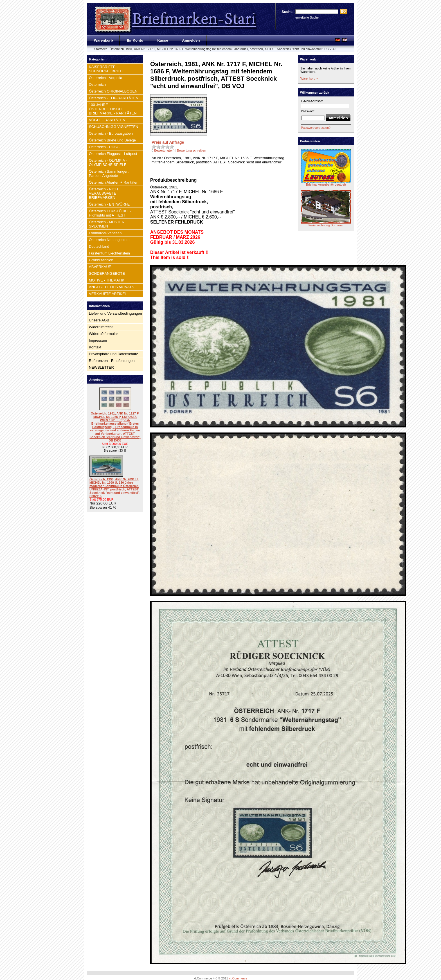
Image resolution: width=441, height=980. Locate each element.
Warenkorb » (309, 78)
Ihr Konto (135, 40)
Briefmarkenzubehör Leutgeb (326, 184)
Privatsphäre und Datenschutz (113, 354)
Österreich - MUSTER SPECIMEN (107, 224)
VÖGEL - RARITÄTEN (107, 120)
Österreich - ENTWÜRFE (109, 204)
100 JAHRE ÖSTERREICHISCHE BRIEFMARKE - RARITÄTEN (113, 109)
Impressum (98, 340)
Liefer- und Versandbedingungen (115, 313)
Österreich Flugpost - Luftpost (113, 154)
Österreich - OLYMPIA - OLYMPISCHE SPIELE (108, 163)
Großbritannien (101, 260)
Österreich (97, 85)
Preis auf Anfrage (168, 142)
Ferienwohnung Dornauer (326, 225)
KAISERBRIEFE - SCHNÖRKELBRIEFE (107, 69)
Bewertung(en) (164, 150)
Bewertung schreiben (191, 150)
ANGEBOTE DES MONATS (112, 287)
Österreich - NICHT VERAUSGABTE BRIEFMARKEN (104, 193)
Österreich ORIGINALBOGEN (113, 91)
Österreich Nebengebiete (109, 240)
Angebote (96, 380)
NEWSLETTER (101, 367)
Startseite (101, 49)
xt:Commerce (238, 978)
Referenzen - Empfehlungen (112, 361)
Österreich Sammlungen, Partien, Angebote (109, 174)
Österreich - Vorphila (106, 78)
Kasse (163, 40)
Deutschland (99, 246)
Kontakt (95, 347)
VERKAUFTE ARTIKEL (108, 294)
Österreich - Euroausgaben (111, 133)
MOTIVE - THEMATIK (107, 280)
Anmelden (191, 40)
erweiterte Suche (307, 17)
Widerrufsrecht (101, 327)
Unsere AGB (99, 320)
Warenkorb (103, 40)
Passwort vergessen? (316, 128)
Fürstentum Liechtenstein (109, 253)
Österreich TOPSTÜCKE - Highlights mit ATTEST (110, 213)
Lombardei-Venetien (105, 233)
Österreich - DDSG (104, 147)
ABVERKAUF (100, 267)
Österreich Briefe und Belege (112, 140)
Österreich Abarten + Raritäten (114, 182)
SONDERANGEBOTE (107, 273)
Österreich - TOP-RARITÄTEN (114, 98)
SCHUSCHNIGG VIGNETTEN (114, 127)
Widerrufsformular (103, 334)
